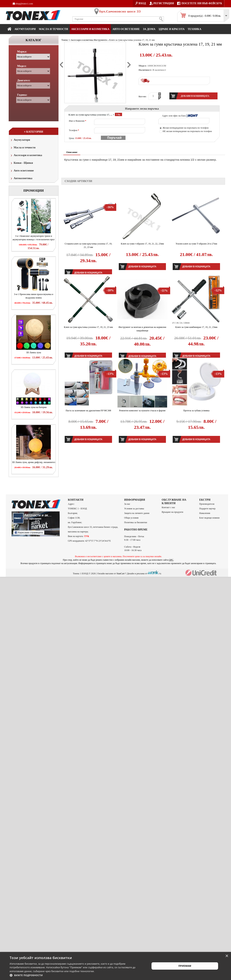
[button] (78, 975)
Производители (207, 504)
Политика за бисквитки (136, 522)
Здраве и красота (172, 29)
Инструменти (100, 40)
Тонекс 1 (66, 40)
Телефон (74, 130)
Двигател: (24, 80)
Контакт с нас (168, 507)
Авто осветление (126, 29)
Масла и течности (23, 148)
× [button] (227, 956)
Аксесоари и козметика (90, 29)
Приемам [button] (185, 966)
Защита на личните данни (137, 513)
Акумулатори (25, 29)
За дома (149, 29)
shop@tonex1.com (23, 4)
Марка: (22, 52)
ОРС (171, 560)
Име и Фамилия (78, 121)
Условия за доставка (134, 509)
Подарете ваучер (207, 509)
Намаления (205, 513)
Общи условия (131, 518)
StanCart (121, 573)
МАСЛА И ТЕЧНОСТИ (54, 29)
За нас (127, 504)
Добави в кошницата (142, 267)
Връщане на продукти (172, 512)
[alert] (115, 966)
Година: (22, 95)
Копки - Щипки (21, 163)
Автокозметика (21, 179)
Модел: (22, 66)
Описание (72, 152)
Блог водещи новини (209, 518)
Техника (195, 29)
